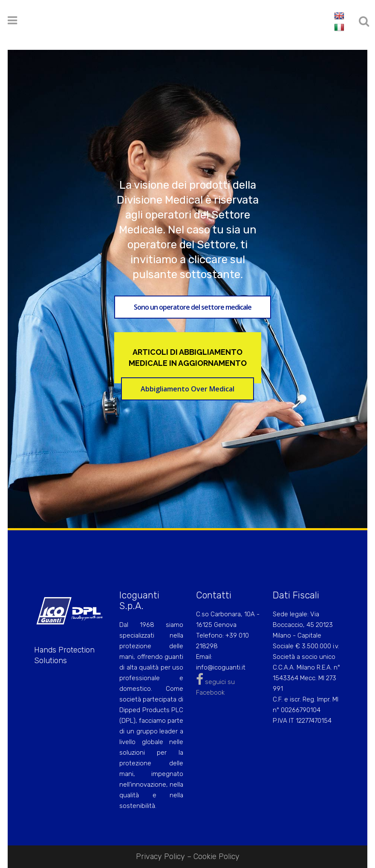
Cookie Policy (216, 857)
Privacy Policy (160, 857)
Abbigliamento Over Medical (187, 389)
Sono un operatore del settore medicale (193, 307)
